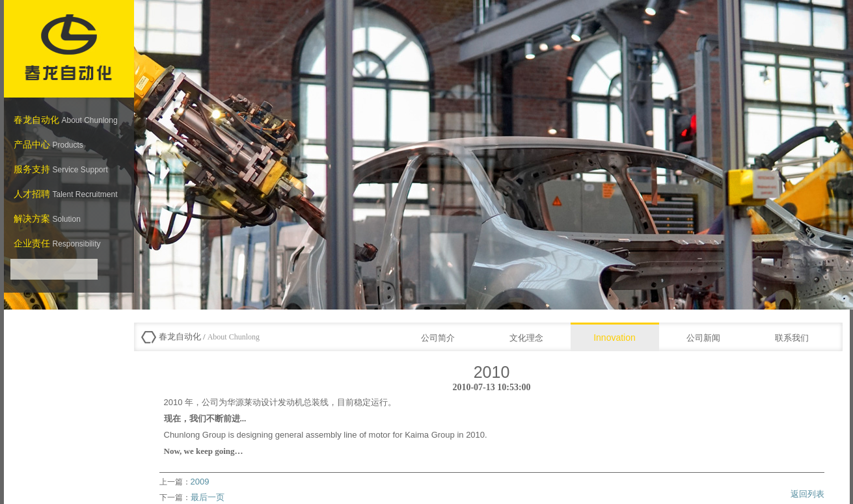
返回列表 (807, 494)
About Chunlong (233, 337)
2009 (200, 482)
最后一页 (208, 497)
